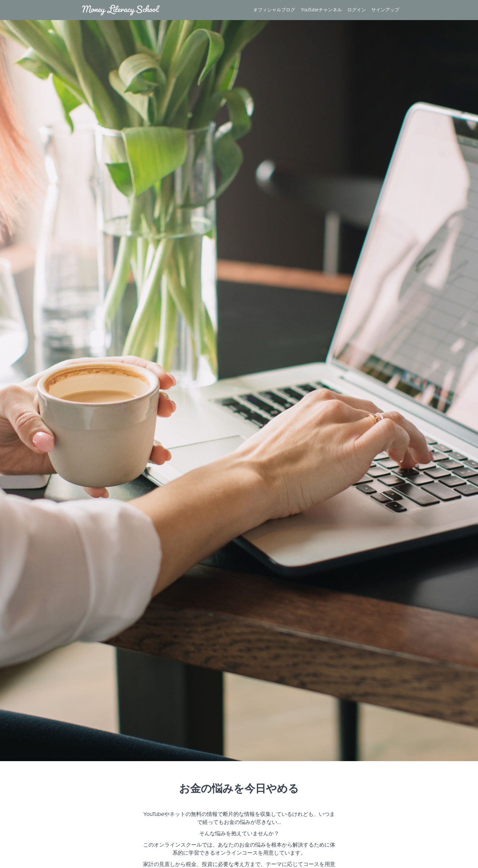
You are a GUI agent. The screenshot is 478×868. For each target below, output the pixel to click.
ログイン (357, 10)
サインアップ (385, 10)
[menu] (324, 10)
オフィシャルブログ (274, 10)
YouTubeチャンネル (321, 10)
